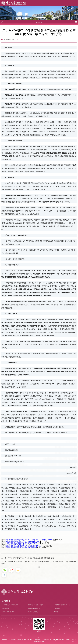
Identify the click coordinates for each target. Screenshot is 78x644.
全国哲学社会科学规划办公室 (10, 605)
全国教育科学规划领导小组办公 (62, 605)
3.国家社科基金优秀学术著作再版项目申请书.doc (23, 543)
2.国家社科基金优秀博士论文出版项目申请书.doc (23, 541)
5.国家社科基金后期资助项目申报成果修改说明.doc (24, 546)
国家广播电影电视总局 (34, 608)
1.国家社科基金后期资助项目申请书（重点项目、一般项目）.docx (29, 540)
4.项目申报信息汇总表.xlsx (15, 544)
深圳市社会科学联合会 (34, 612)
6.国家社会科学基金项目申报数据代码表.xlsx (22, 548)
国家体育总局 (6, 608)
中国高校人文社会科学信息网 (35, 605)
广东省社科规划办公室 (8, 612)
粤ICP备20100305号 (27, 639)
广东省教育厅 (57, 608)
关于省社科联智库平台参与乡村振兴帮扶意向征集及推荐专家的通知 (31, 558)
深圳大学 (56, 612)
